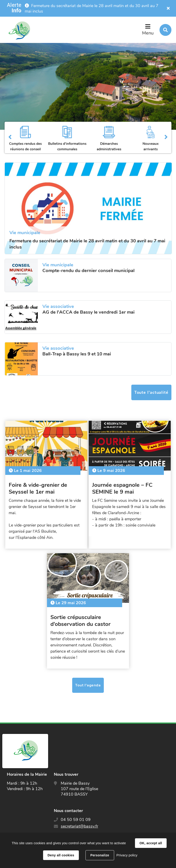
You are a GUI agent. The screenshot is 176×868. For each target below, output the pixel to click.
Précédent (10, 138)
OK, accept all (151, 843)
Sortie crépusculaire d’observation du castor (81, 618)
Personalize (100, 855)
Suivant (166, 138)
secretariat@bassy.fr (79, 824)
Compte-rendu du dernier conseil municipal (88, 271)
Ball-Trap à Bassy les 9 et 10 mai (77, 354)
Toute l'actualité (151, 392)
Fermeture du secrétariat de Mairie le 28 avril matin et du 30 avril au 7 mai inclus (87, 244)
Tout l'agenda (88, 683)
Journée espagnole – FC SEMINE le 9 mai (123, 487)
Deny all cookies (61, 855)
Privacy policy (127, 855)
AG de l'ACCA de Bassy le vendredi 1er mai (88, 312)
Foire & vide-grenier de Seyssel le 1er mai (39, 487)
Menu (148, 33)
